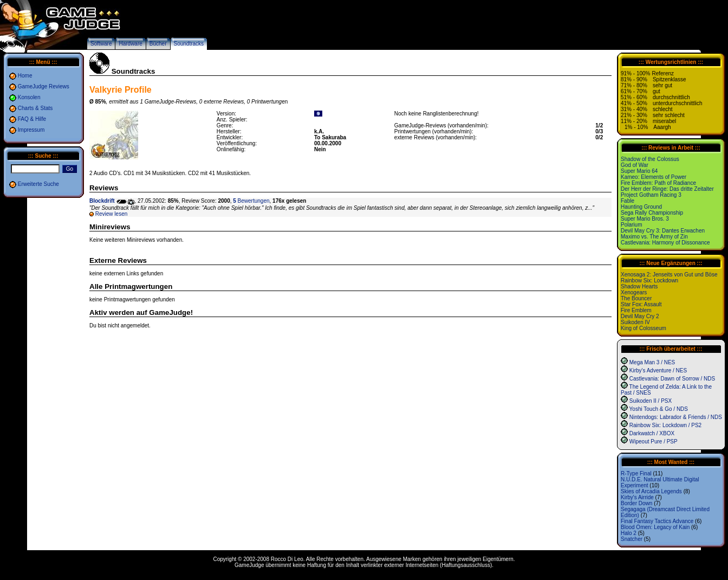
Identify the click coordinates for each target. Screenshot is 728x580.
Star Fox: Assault (641, 304)
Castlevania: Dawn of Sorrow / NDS (672, 379)
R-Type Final (636, 473)
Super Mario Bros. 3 (645, 219)
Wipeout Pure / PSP (654, 442)
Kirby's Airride (637, 497)
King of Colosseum (643, 328)
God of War (635, 165)
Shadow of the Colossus (650, 159)
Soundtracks (189, 44)
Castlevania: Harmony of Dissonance (665, 243)
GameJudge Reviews (44, 86)
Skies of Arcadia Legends (651, 491)
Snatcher (632, 539)
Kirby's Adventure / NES (658, 370)
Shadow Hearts (639, 286)
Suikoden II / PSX (651, 401)
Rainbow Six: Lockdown (649, 281)
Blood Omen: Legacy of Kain (655, 527)
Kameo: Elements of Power (654, 177)
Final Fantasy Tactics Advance (657, 521)
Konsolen (29, 97)
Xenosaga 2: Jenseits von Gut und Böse (669, 275)
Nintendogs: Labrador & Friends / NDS (676, 417)
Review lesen (111, 214)
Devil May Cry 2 (640, 316)
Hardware (130, 44)
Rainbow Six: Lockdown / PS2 (665, 425)
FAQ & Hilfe (32, 119)
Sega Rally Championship (652, 213)
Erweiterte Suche (38, 184)
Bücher (158, 44)
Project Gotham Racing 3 (651, 195)
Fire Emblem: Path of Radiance (658, 183)
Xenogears (634, 292)
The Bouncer (636, 298)
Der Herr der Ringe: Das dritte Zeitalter (667, 189)
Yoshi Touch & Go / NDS (659, 409)
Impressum (31, 130)
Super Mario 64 (639, 171)
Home (25, 76)
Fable (628, 201)
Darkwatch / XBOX (652, 433)
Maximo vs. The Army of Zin (654, 237)
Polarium (631, 225)
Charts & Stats (35, 108)
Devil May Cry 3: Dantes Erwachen (663, 231)
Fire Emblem (636, 310)
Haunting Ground (641, 207)
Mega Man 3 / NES (652, 362)
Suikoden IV (635, 322)
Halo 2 (629, 533)
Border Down (636, 503)
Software (101, 44)
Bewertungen (251, 201)
